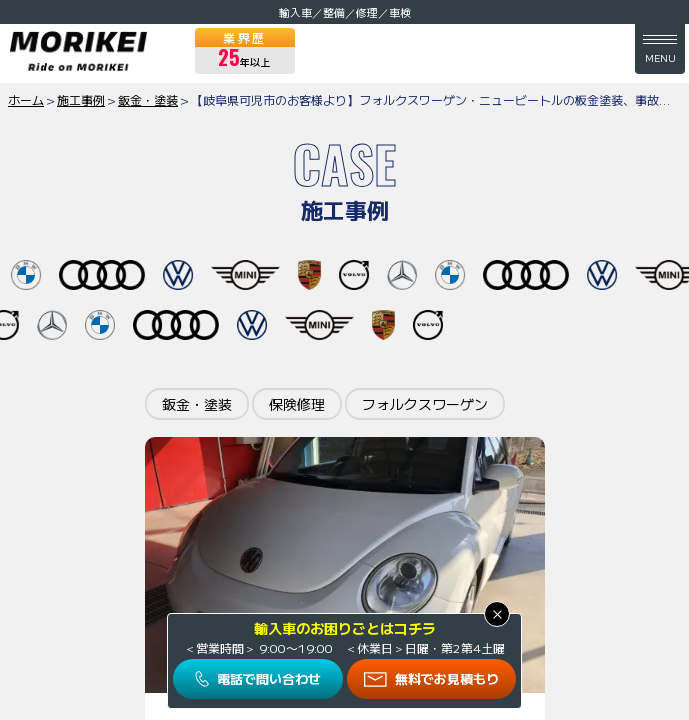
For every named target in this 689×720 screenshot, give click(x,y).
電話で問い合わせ (269, 678)
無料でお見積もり (447, 678)
